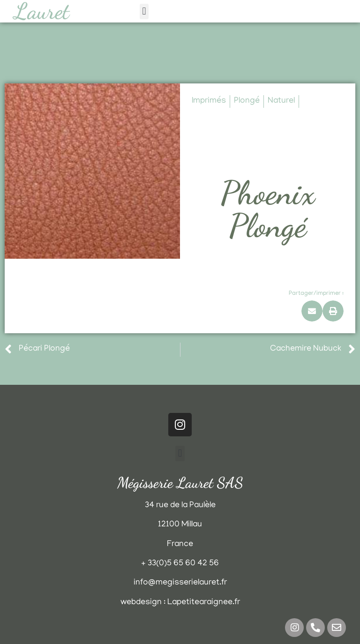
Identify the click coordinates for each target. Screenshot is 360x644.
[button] (144, 11)
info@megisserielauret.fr (180, 583)
